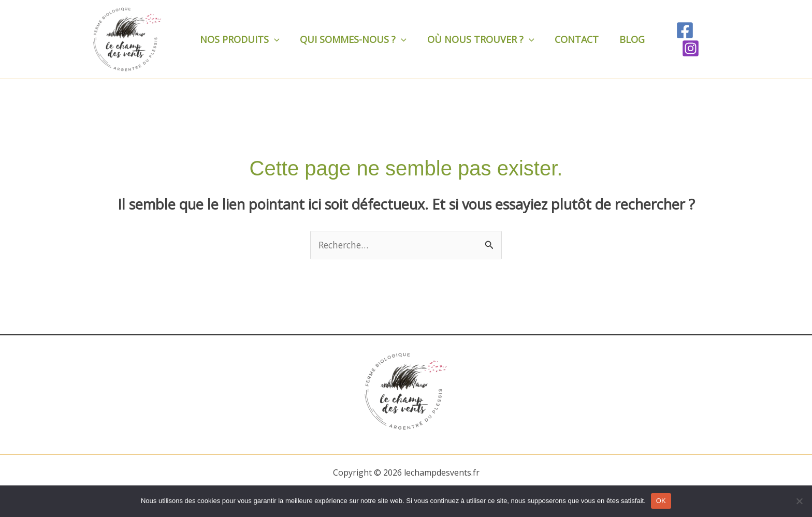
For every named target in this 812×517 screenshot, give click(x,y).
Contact (570, 39)
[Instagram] (708, 40)
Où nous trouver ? (476, 39)
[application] (273, 39)
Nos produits (239, 39)
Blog (623, 39)
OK (661, 501)
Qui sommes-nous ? (351, 39)
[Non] (799, 501)
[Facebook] (678, 40)
